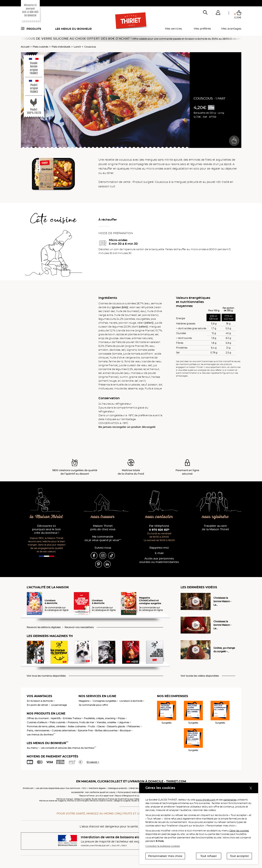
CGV (84, 788)
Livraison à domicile (131, 701)
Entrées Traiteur (72, 718)
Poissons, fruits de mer (81, 722)
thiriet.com (28, 788)
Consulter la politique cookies (163, 846)
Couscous (90, 47)
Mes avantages (231, 29)
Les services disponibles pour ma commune (58, 788)
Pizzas (121, 718)
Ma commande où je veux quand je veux (103, 538)
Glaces (101, 726)
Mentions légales (97, 788)
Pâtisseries (134, 726)
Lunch (77, 47)
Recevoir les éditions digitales (44, 627)
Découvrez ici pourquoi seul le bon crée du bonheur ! (47, 529)
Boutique (125, 730)
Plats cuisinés (41, 47)
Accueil (25, 47)
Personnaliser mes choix (165, 856)
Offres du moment (38, 718)
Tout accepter (239, 856)
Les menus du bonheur (73, 29)
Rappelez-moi (159, 548)
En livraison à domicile (40, 701)
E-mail (159, 553)
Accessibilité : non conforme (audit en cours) (93, 792)
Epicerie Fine (85, 730)
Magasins (84, 701)
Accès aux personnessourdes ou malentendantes (159, 560)
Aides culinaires (77, 726)
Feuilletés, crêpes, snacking (100, 718)
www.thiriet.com (206, 800)
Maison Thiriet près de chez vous (103, 528)
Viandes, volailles (106, 722)
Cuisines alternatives (64, 730)
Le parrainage (59, 705)
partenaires (230, 800)
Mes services (173, 29)
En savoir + (93, 762)
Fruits (92, 726)
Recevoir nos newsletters (79, 627)
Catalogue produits (117, 788)
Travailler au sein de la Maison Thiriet (215, 528)
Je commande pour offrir (93, 705)
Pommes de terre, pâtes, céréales (46, 726)
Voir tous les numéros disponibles (46, 676)
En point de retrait (37, 705)
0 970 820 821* (159, 530)
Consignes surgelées (105, 701)
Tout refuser (209, 856)
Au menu (32, 748)
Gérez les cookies (138, 788)
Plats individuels (61, 47)
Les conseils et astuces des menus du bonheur (69, 748)
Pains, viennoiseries (38, 730)
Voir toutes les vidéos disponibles (200, 676)
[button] (218, 13)
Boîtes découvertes (106, 730)
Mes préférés (202, 29)
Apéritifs (56, 718)
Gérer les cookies (239, 831)
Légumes (124, 722)
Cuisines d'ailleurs (37, 722)
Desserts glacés (116, 726)
